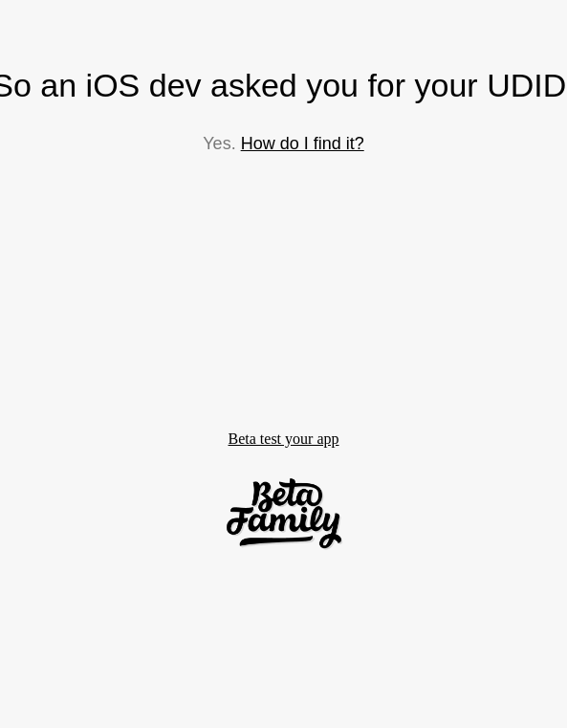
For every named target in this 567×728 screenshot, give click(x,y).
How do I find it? (303, 143)
